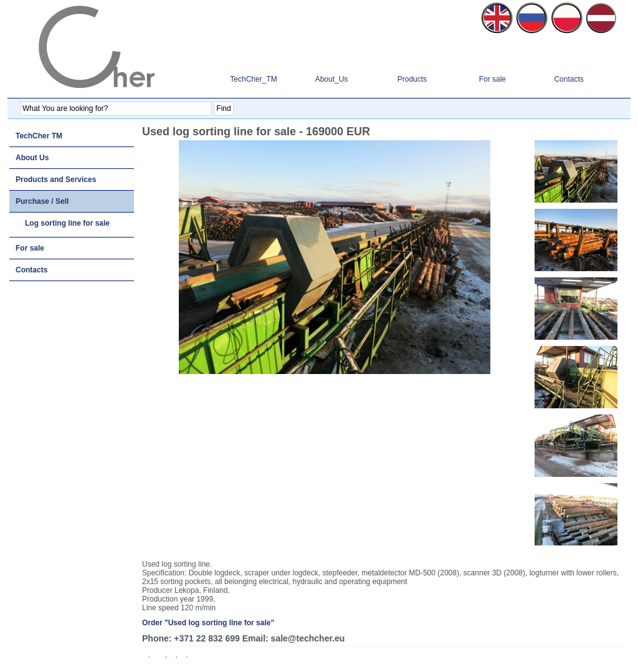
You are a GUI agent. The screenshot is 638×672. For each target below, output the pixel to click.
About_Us (332, 79)
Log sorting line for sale (67, 223)
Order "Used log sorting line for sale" (208, 623)
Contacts (569, 79)
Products (412, 79)
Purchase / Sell (42, 201)
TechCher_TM (253, 79)
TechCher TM (39, 136)
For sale (493, 79)
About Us (32, 158)
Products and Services (56, 180)
